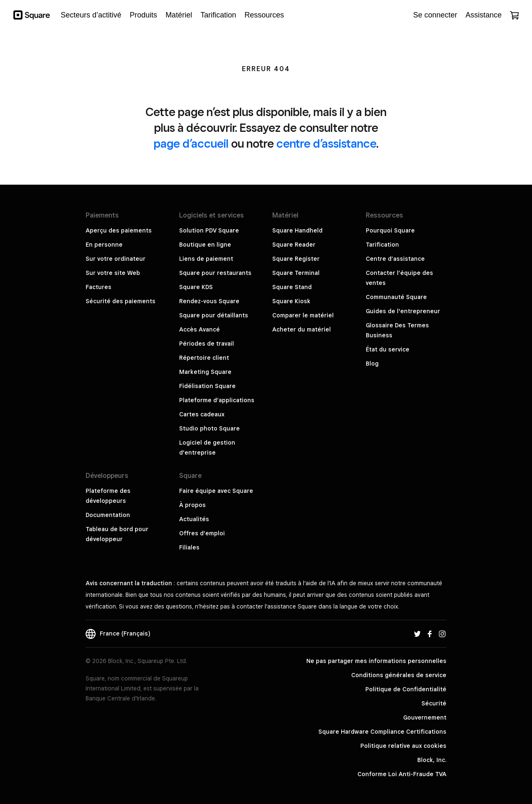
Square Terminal (296, 273)
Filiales (189, 547)
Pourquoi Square (390, 230)
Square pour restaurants (215, 273)
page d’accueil (191, 143)
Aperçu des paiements (119, 230)
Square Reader (294, 245)
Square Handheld (297, 230)
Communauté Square (396, 297)
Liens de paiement (206, 259)
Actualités (194, 519)
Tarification (382, 245)
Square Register (296, 259)
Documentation (108, 515)
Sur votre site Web (113, 273)
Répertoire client (204, 358)
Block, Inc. (432, 760)
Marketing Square (205, 372)
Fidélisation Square (207, 386)
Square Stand (292, 287)
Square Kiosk (291, 301)
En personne (104, 245)
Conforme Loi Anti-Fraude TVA (402, 774)
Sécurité (434, 703)
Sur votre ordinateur (116, 259)
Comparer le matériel (303, 315)
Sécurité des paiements (121, 301)
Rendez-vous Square (209, 301)
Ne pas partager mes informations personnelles (376, 661)
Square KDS (196, 287)
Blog (372, 364)
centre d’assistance (326, 143)
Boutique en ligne (205, 245)
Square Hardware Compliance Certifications (382, 732)
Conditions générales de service (399, 675)
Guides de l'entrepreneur (403, 311)
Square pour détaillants (214, 315)
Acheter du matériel (302, 329)
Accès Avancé (199, 329)
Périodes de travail (207, 344)
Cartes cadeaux (202, 414)
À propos (192, 505)
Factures (99, 287)
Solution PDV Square (209, 230)
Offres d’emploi (202, 533)
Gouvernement (425, 717)
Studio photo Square (209, 428)
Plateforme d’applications (217, 400)
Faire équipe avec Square (216, 491)
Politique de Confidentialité (406, 689)
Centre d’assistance (395, 259)
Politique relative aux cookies (403, 746)
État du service (388, 349)
